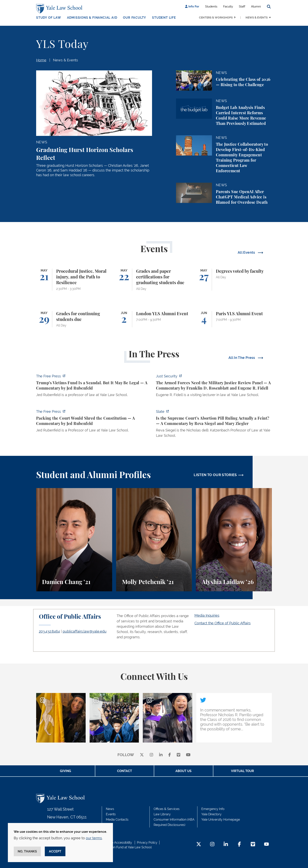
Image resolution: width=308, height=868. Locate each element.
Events (111, 814)
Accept (55, 851)
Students (211, 6)
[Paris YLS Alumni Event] (234, 319)
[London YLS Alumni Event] (154, 319)
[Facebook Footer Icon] (239, 845)
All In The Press (242, 358)
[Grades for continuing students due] (74, 319)
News (110, 809)
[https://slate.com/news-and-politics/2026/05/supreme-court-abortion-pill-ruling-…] (214, 425)
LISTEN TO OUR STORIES (215, 475)
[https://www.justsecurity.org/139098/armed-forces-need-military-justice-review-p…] (214, 387)
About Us (183, 771)
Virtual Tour (242, 771)
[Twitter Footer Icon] (199, 845)
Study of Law (49, 18)
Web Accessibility (119, 843)
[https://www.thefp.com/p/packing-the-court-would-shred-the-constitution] (94, 422)
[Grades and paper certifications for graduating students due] (154, 280)
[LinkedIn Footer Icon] (226, 845)
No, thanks (27, 851)
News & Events (257, 18)
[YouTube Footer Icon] (266, 845)
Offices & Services (167, 809)
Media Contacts (117, 820)
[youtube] (188, 755)
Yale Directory (211, 814)
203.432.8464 (49, 631)
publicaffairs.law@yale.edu (85, 631)
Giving (66, 771)
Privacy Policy (147, 843)
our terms (94, 838)
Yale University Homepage (221, 820)
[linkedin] (161, 755)
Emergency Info (213, 809)
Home (41, 60)
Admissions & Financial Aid (92, 18)
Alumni (256, 6)
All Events (247, 252)
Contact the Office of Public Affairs (223, 623)
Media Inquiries (207, 615)
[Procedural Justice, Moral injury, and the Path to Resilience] (74, 280)
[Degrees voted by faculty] (234, 280)
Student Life (164, 18)
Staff (242, 6)
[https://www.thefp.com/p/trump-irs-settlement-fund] (94, 387)
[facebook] (170, 755)
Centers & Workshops (216, 18)
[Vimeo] (179, 755)
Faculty (228, 6)
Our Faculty (135, 18)
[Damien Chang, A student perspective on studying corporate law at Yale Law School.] (74, 540)
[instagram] (151, 755)
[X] (142, 755)
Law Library (162, 814)
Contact (125, 771)
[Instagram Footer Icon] (212, 845)
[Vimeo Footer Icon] (253, 845)
